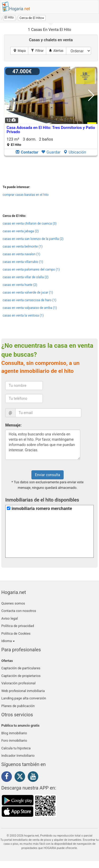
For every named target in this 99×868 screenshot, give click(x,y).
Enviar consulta (47, 475)
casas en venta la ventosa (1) (23, 315)
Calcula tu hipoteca (16, 748)
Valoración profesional (18, 683)
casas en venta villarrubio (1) (23, 262)
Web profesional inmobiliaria (23, 691)
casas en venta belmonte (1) (23, 247)
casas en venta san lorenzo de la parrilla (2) (33, 239)
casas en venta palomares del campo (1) (31, 270)
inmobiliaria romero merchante (42, 509)
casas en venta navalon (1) (22, 254)
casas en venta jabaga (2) (21, 231)
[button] (32, 18)
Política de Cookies (16, 633)
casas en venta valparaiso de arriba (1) (30, 308)
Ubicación (75, 152)
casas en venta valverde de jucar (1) (28, 293)
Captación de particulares (21, 668)
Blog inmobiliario (14, 733)
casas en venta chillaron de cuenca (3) (30, 224)
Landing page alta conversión (24, 698)
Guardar (51, 152)
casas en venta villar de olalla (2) (26, 277)
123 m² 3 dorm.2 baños (30, 142)
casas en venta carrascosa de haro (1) (29, 300)
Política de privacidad (18, 626)
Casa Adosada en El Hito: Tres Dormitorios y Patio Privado (51, 130)
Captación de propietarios (21, 676)
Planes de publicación (18, 706)
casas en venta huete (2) (20, 285)
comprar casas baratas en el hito (26, 195)
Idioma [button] (8, 641)
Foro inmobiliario (14, 741)
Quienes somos (13, 603)
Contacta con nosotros (19, 611)
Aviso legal (10, 618)
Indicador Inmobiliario (18, 756)
